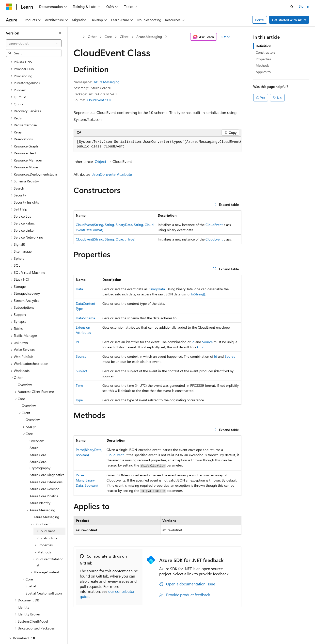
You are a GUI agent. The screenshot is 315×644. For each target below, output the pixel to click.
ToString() (198, 294)
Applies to (263, 72)
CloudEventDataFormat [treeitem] (48, 545)
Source (207, 342)
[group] (157, 144)
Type (79, 400)
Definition (263, 46)
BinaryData (157, 289)
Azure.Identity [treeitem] (40, 486)
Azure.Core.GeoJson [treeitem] (45, 472)
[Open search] (292, 7)
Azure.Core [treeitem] (38, 438)
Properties (263, 59)
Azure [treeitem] (34, 431)
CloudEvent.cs (97, 100)
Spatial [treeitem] (31, 569)
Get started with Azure (289, 20)
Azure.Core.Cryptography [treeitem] (40, 448)
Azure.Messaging (149, 37)
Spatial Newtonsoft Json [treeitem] (44, 576)
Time (79, 385)
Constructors (266, 52)
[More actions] (237, 37)
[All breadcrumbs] (78, 37)
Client (124, 37)
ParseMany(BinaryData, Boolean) (87, 480)
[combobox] (34, 43)
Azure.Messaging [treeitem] (46, 500)
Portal (260, 20)
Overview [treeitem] (25, 368)
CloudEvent (214, 225)
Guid (201, 347)
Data (79, 289)
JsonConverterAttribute (112, 174)
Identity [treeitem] (24, 590)
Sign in (304, 6)
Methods (262, 65)
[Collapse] (60, 33)
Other (92, 37)
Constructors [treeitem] (47, 521)
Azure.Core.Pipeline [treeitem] (44, 479)
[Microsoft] (9, 7)
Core (108, 37)
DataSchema (85, 318)
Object (100, 161)
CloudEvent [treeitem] (46, 514)
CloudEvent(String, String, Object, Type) (106, 239)
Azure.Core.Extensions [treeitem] (46, 465)
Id (77, 342)
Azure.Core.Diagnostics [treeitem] (47, 458)
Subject (81, 371)
